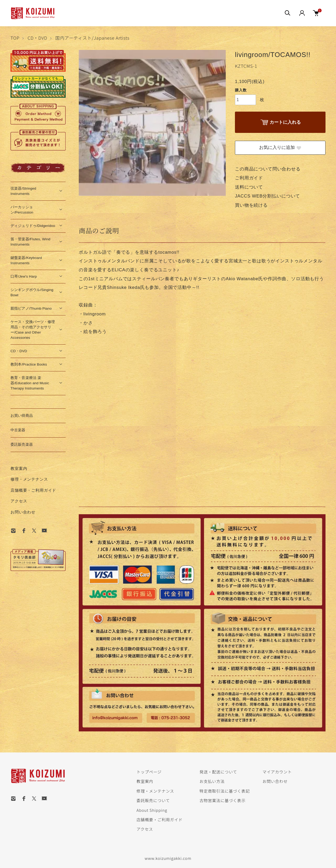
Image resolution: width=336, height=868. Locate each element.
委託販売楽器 (22, 445)
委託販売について (153, 800)
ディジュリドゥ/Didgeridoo (33, 226)
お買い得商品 (22, 416)
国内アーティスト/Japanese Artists (93, 38)
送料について (249, 187)
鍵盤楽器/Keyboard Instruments (26, 260)
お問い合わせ (23, 512)
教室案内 (19, 468)
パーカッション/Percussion (22, 210)
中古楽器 (18, 430)
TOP (15, 38)
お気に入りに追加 (280, 148)
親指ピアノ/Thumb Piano (31, 308)
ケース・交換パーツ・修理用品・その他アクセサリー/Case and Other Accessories (33, 330)
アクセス (19, 501)
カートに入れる (280, 123)
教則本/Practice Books (29, 364)
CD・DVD (37, 38)
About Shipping (152, 810)
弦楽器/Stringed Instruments (23, 191)
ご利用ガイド (249, 178)
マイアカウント (277, 772)
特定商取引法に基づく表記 (225, 791)
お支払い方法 (212, 781)
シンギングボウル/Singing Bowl (32, 292)
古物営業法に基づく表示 (222, 800)
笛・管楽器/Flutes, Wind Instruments (30, 242)
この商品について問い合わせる (268, 169)
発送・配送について (218, 772)
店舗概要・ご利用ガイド (33, 490)
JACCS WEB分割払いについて (267, 196)
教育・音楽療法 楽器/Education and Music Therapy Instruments (30, 383)
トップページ (149, 772)
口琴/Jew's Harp (24, 276)
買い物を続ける (251, 205)
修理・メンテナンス (29, 479)
